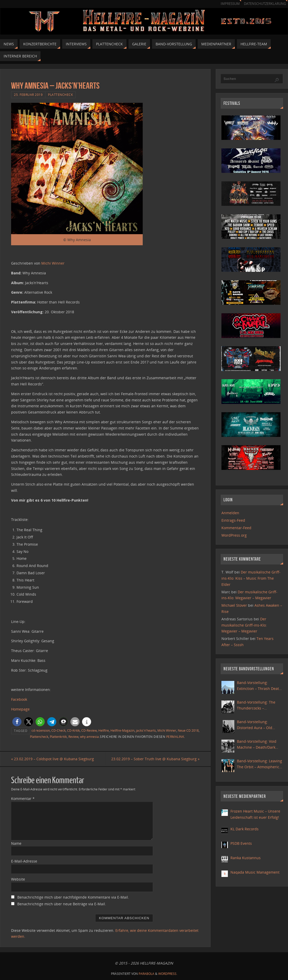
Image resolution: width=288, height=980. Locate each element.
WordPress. (168, 974)
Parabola (146, 974)
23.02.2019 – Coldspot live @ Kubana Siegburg (53, 759)
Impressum (230, 4)
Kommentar (23, 799)
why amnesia (89, 737)
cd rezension (41, 730)
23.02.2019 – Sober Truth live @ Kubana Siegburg (155, 759)
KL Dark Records (245, 829)
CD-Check (58, 730)
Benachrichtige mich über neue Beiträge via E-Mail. (62, 904)
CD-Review (89, 730)
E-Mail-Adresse (24, 861)
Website (18, 879)
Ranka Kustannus (246, 858)
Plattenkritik (58, 737)
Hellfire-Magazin (122, 730)
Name (16, 843)
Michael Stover (234, 605)
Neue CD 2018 (188, 730)
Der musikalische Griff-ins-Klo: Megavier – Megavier (244, 625)
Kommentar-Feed (236, 528)
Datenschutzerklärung (265, 4)
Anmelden (230, 513)
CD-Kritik (73, 730)
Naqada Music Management (255, 872)
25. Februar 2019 (28, 95)
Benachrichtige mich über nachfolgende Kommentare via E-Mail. (73, 897)
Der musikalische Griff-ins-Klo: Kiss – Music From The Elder (251, 578)
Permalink (175, 737)
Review (73, 737)
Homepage (20, 709)
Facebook (19, 699)
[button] (17, 722)
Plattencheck (60, 95)
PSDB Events (241, 843)
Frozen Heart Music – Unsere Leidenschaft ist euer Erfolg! (255, 814)
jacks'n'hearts (146, 730)
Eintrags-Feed (233, 520)
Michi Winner (53, 263)
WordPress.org (234, 535)
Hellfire (104, 730)
